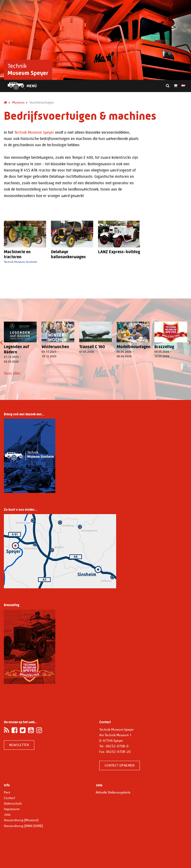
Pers (7, 792)
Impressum (12, 809)
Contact (9, 798)
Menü (32, 86)
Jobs (7, 815)
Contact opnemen (120, 765)
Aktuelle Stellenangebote (113, 792)
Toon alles (12, 373)
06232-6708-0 (117, 746)
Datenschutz (13, 803)
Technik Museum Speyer (34, 132)
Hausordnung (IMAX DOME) (23, 826)
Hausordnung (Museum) (21, 820)
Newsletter (19, 745)
